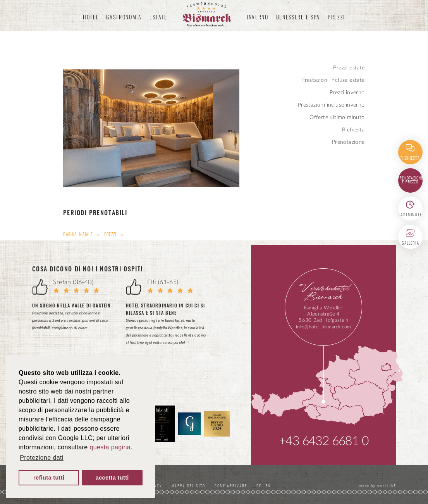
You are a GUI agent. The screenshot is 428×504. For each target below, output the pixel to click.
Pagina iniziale (78, 235)
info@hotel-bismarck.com (323, 327)
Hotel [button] (91, 18)
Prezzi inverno (347, 93)
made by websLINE (377, 486)
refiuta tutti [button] (49, 478)
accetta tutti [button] (112, 478)
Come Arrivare (231, 486)
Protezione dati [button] (42, 458)
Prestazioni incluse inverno (331, 105)
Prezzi (110, 235)
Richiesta (353, 130)
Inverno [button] (258, 18)
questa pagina (110, 447)
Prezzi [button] (336, 18)
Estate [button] (158, 18)
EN (268, 486)
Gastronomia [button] (124, 18)
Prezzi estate (349, 68)
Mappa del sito (188, 486)
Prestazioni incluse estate (333, 80)
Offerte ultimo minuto (337, 117)
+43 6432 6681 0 (324, 441)
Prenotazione (348, 142)
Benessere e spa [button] (298, 18)
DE (260, 486)
